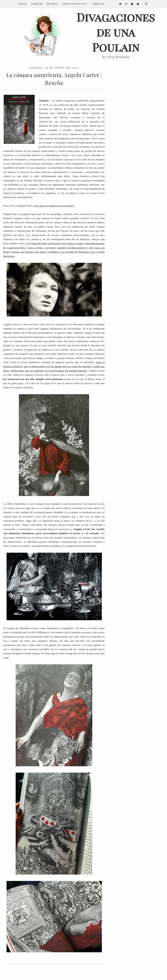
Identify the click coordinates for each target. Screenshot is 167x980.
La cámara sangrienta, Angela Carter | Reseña (54, 79)
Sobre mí (37, 4)
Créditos (98, 4)
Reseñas (52, 4)
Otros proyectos (75, 4)
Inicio (23, 4)
